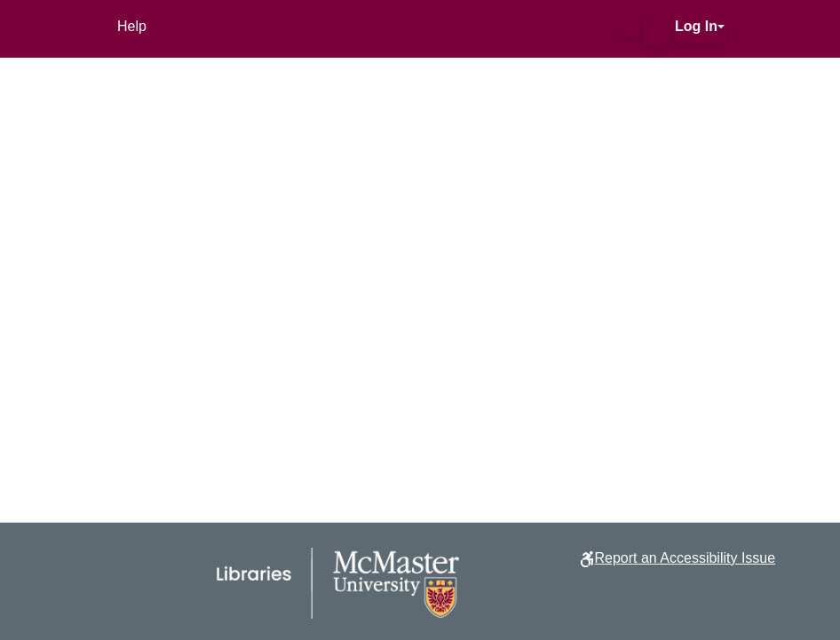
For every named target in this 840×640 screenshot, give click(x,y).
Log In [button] (696, 26)
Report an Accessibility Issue (685, 558)
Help (132, 26)
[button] (629, 27)
